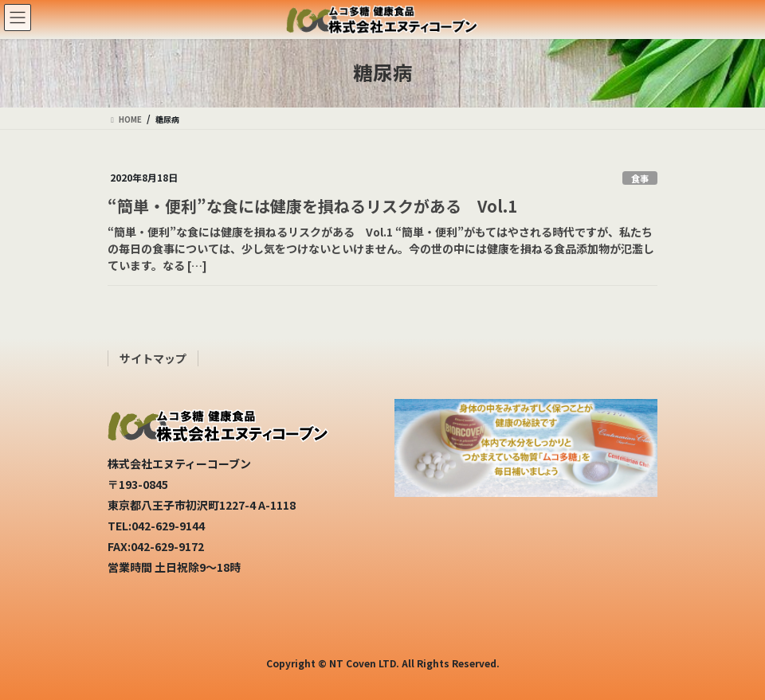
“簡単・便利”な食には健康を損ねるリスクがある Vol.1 (312, 206)
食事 (640, 178)
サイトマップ (153, 358)
